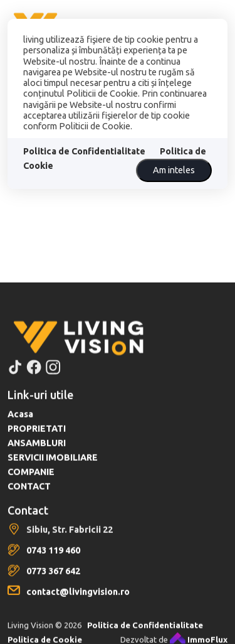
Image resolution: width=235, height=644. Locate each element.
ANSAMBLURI (37, 456)
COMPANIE (31, 485)
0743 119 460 (53, 564)
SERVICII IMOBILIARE (53, 471)
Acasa (20, 427)
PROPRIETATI (37, 442)
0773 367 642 (53, 584)
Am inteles (174, 170)
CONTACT (29, 500)
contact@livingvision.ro (78, 605)
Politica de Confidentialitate (84, 151)
